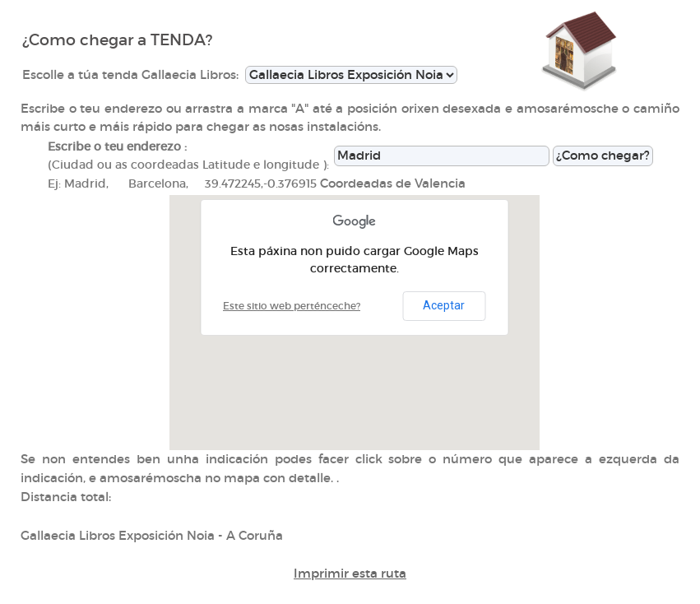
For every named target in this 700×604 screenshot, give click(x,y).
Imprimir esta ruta (350, 573)
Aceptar (444, 305)
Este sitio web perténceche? (292, 306)
